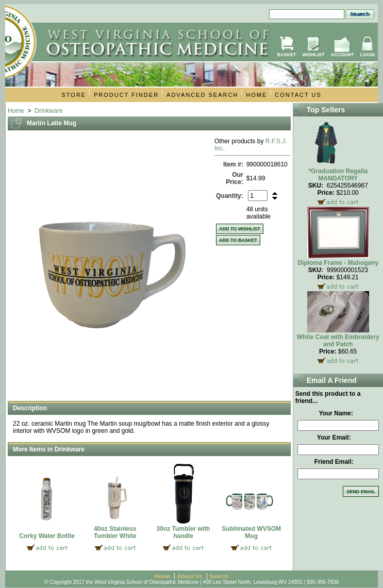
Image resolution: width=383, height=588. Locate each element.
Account (343, 55)
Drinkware (48, 111)
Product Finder (126, 95)
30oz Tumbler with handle (184, 532)
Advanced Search (202, 95)
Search (219, 576)
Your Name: (336, 413)
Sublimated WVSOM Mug (251, 532)
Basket (286, 55)
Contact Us (298, 95)
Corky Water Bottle (47, 536)
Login (368, 55)
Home (256, 95)
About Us (190, 576)
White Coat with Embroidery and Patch (338, 341)
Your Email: (334, 438)
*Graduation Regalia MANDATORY (338, 175)
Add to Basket (238, 240)
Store (74, 95)
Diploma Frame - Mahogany (338, 263)
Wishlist (314, 55)
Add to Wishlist (240, 229)
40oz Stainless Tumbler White (115, 532)
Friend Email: (334, 462)
